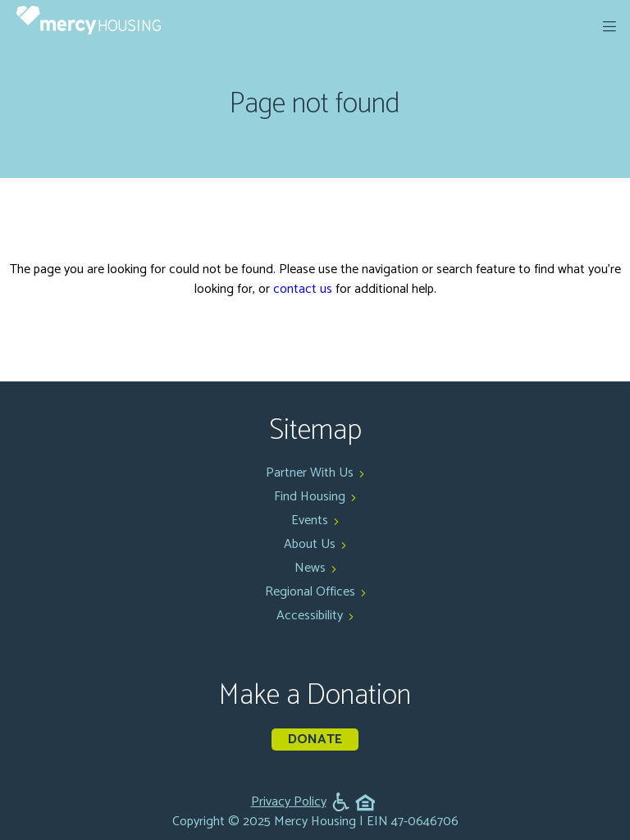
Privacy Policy (289, 802)
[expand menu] (609, 26)
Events (310, 520)
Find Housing (310, 497)
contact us (303, 289)
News (310, 568)
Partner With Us (310, 473)
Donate (315, 740)
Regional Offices (310, 592)
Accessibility (310, 616)
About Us (310, 544)
